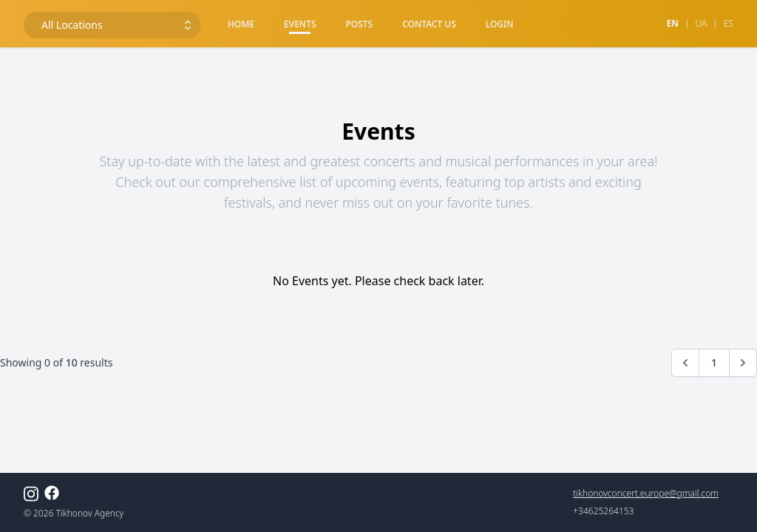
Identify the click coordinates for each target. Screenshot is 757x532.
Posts (360, 24)
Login (500, 24)
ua (701, 24)
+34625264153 (603, 511)
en (672, 24)
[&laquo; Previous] (685, 363)
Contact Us (429, 24)
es (729, 24)
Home (241, 24)
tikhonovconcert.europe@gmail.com (646, 494)
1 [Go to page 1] (714, 362)
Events (300, 24)
